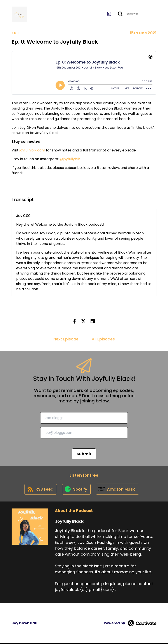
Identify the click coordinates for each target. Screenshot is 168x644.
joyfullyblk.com (32, 150)
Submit (84, 454)
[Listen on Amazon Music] (118, 489)
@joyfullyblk (70, 159)
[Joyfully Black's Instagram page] (109, 14)
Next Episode (66, 339)
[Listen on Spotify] (76, 490)
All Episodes (103, 339)
